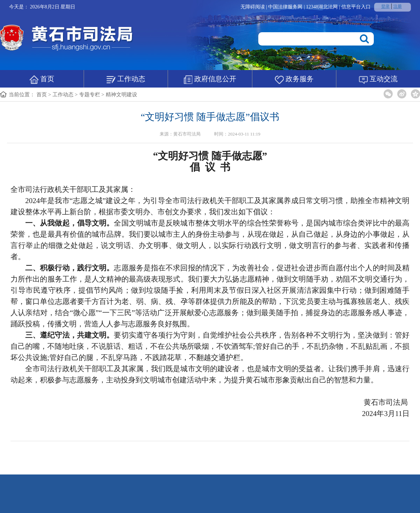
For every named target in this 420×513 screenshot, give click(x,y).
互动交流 (378, 79)
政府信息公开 (210, 79)
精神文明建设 (121, 95)
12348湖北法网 (323, 7)
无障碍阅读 (253, 7)
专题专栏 (90, 95)
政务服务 (294, 79)
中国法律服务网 (286, 7)
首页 (42, 79)
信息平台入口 (356, 7)
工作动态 (126, 79)
